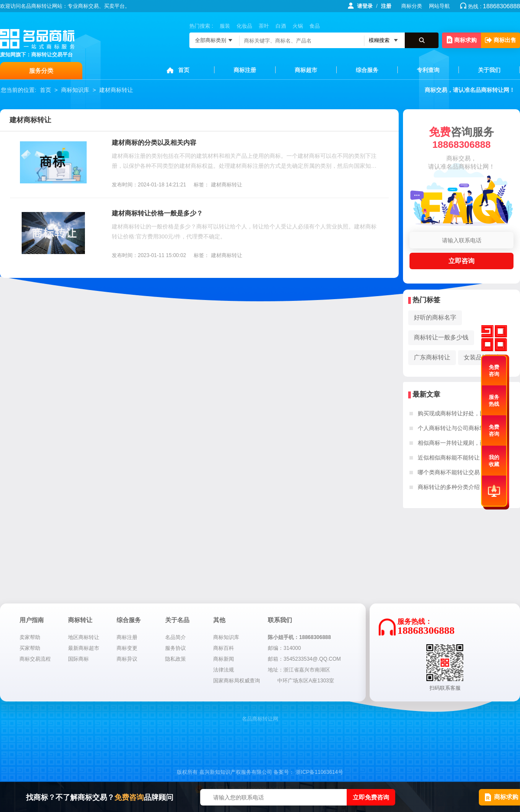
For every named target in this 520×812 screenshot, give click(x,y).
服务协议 (175, 648)
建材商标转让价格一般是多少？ (157, 213)
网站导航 (439, 6)
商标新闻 (224, 659)
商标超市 (306, 70)
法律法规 (224, 670)
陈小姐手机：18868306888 (299, 637)
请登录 (365, 6)
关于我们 (489, 70)
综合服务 (367, 70)
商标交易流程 (35, 659)
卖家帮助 (30, 637)
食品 (315, 26)
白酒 (281, 26)
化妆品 (244, 26)
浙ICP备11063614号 (319, 772)
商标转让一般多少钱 (441, 337)
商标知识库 (75, 90)
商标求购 (462, 40)
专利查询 (428, 70)
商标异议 (127, 659)
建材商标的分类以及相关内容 (154, 142)
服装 (225, 26)
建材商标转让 (116, 90)
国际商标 (78, 659)
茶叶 (264, 26)
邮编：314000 (284, 648)
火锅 (298, 26)
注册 (386, 6)
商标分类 (412, 6)
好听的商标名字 (435, 317)
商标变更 (127, 648)
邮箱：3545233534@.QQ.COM (304, 659)
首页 (184, 70)
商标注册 (245, 70)
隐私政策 (175, 659)
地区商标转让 (84, 637)
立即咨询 (461, 261)
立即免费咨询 (371, 797)
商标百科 (224, 648)
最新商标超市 (84, 648)
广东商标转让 (432, 357)
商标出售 (500, 40)
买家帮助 (30, 648)
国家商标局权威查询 (237, 681)
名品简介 (175, 637)
